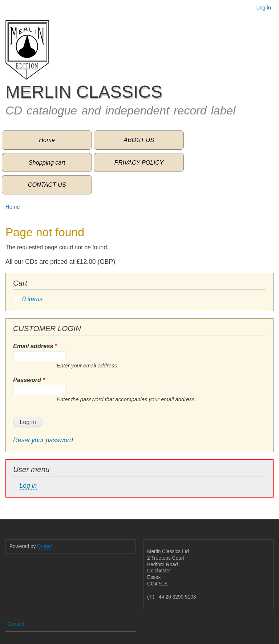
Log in (264, 8)
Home (47, 140)
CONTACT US (47, 185)
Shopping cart (47, 162)
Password (27, 380)
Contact (16, 624)
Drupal (44, 546)
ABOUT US (139, 140)
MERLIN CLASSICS (84, 92)
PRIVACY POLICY (139, 162)
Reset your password (43, 440)
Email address (33, 346)
